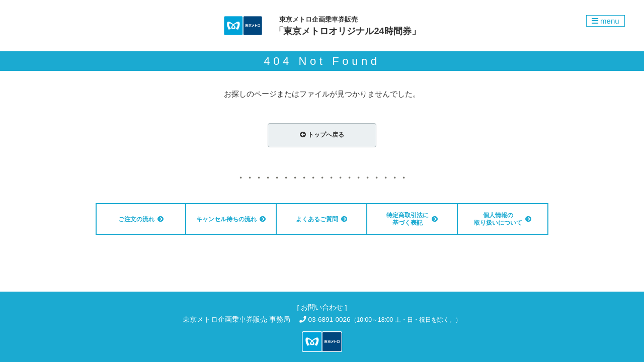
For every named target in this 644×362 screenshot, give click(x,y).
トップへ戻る (322, 135)
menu (606, 21)
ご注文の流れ (141, 219)
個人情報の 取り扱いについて (503, 219)
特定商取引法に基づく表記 (412, 219)
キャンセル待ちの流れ (231, 219)
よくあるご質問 (321, 219)
